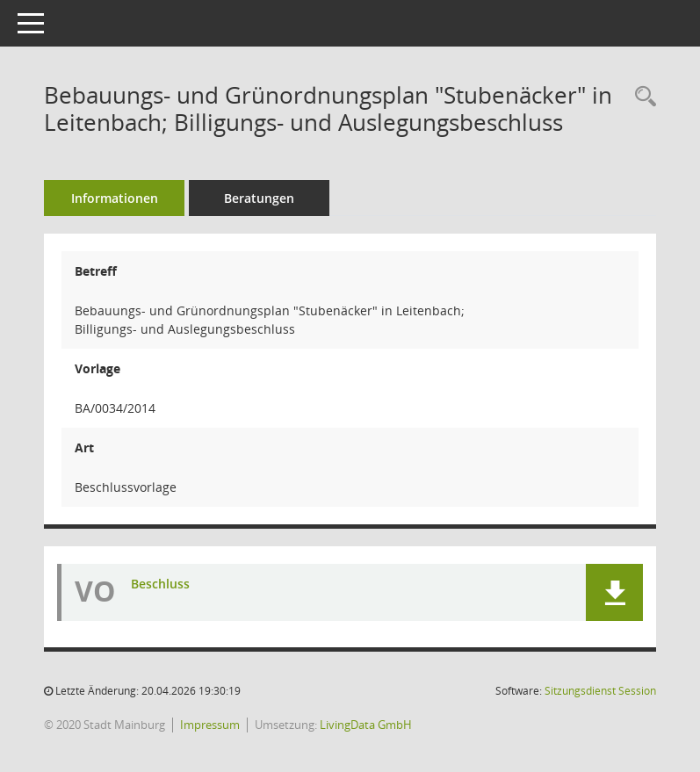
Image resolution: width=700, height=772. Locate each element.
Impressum (210, 725)
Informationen (115, 198)
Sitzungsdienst (600, 691)
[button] (614, 592)
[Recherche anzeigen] (641, 97)
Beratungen (259, 198)
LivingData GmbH (366, 725)
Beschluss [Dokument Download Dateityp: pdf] (160, 584)
